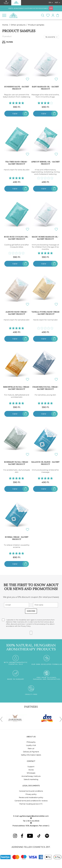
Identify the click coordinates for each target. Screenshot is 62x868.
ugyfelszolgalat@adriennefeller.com (34, 816)
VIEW (51, 8)
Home (5, 25)
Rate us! (31, 749)
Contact (31, 761)
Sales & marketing (31, 779)
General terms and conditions (31, 791)
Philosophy (31, 742)
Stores (31, 770)
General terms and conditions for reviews (31, 801)
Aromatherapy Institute (31, 776)
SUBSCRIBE (31, 611)
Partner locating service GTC (31, 804)
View (15, 114)
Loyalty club (31, 745)
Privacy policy (31, 794)
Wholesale (31, 773)
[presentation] (1, 720)
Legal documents (31, 786)
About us (31, 737)
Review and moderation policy (31, 798)
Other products (18, 25)
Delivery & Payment (31, 752)
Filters (8, 42)
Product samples (36, 25)
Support (31, 767)
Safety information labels (31, 755)
